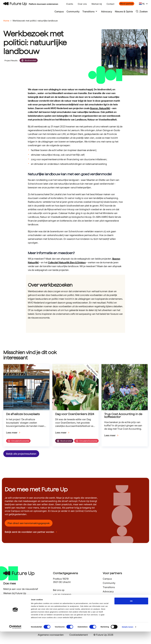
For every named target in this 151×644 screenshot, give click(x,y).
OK (131, 613)
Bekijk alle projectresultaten (21, 454)
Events (70, 4)
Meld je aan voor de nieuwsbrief (21, 589)
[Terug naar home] (15, 4)
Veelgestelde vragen (14, 602)
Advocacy (107, 12)
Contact (110, 4)
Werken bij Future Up (15, 593)
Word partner (127, 4)
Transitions (109, 587)
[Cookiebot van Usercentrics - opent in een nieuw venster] (15, 639)
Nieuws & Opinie (124, 12)
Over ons (82, 4)
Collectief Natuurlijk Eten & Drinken (67, 262)
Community (73, 12)
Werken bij (97, 4)
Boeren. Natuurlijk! (100, 108)
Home (6, 21)
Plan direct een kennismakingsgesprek (29, 523)
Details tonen (127, 639)
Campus (59, 12)
